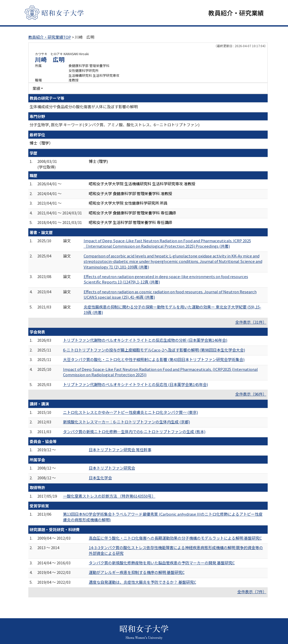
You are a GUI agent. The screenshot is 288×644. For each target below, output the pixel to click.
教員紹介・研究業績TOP (50, 37)
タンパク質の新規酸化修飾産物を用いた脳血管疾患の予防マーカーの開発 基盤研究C (162, 563)
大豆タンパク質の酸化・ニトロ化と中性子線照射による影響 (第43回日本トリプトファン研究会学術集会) (154, 360)
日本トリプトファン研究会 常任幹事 (120, 450)
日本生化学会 (100, 478)
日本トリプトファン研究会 (112, 468)
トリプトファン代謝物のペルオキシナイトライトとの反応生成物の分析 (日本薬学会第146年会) (145, 341)
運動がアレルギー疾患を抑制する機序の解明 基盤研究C (137, 573)
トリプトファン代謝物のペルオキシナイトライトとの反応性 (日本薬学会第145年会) (136, 385)
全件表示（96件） (251, 394)
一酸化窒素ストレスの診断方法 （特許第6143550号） (109, 496)
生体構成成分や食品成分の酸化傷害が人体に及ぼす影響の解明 (84, 107)
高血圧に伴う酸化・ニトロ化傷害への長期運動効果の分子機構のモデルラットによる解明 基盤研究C (175, 538)
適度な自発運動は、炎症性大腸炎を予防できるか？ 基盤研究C (142, 583)
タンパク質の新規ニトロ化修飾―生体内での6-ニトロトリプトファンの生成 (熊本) (134, 432)
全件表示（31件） (251, 322)
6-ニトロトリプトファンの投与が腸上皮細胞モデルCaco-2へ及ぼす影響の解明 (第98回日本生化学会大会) (154, 350)
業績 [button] (36, 89)
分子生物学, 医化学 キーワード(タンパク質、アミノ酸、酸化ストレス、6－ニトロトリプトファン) (115, 125)
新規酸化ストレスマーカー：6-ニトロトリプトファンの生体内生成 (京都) (126, 422)
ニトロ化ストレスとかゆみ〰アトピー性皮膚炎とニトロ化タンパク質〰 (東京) (130, 413)
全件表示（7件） (252, 592)
